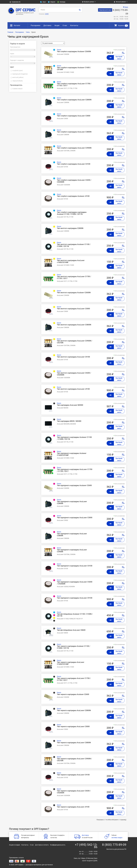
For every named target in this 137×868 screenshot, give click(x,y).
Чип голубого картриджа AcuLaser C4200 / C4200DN (74, 181)
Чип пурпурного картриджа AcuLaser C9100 (75, 598)
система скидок (117, 838)
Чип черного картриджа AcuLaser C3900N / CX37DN (74, 760)
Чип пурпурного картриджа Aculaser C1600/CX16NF (72, 454)
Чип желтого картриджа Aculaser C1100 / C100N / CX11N (74, 245)
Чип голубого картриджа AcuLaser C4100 (74, 164)
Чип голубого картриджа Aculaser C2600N (74, 52)
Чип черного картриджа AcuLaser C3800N (74, 743)
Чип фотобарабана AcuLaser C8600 (71, 630)
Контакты (74, 25)
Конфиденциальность (58, 845)
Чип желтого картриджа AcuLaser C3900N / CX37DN (75, 342)
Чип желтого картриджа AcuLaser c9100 (73, 389)
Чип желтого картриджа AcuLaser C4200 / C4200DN (74, 374)
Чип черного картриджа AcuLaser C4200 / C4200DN (74, 792)
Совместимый (17, 89)
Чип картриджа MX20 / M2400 (69, 421)
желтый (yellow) (18, 77)
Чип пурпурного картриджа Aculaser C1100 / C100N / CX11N (74, 438)
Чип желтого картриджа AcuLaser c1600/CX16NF (71, 261)
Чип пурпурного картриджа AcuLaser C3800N (72, 535)
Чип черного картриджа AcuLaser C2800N (74, 710)
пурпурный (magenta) (20, 74)
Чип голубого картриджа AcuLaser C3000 (74, 116)
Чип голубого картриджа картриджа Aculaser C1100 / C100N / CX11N (72, 213)
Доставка (47, 25)
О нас (65, 25)
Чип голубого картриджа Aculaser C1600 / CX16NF (74, 69)
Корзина (121, 26)
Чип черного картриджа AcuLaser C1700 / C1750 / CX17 (74, 679)
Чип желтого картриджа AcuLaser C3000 (73, 309)
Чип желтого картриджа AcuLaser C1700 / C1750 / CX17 (74, 278)
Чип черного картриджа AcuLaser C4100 (73, 775)
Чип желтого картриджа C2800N (70, 228)
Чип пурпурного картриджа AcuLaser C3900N (72, 551)
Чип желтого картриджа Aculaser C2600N (74, 293)
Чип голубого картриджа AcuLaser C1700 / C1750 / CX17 (74, 85)
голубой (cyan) (18, 71)
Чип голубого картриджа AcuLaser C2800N (74, 100)
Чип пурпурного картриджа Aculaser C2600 (74, 485)
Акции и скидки (15, 845)
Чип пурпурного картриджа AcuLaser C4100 (75, 566)
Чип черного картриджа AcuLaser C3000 (73, 727)
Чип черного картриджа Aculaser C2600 (73, 694)
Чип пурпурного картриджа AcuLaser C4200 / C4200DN (75, 583)
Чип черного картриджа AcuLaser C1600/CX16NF (71, 663)
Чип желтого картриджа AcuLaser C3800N (74, 325)
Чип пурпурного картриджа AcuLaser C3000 (75, 518)
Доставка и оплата (42, 845)
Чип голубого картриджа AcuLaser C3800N (74, 132)
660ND (47, 14)
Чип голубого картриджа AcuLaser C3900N (74, 148)
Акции (57, 25)
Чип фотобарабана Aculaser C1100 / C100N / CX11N (75, 615)
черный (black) (18, 81)
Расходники (35, 25)
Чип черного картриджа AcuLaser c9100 (73, 807)
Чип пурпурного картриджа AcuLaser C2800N (72, 503)
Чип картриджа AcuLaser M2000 (70, 405)
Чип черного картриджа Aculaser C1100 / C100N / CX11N (74, 647)
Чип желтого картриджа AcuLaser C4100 (73, 357)
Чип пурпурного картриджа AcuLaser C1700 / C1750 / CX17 (75, 470)
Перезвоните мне (105, 10)
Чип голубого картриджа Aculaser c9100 (73, 196)
